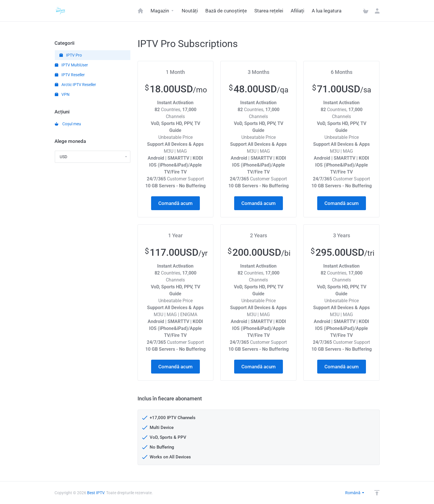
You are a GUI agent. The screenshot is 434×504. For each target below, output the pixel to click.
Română (355, 493)
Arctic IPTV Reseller (75, 85)
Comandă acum (175, 203)
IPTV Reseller (70, 75)
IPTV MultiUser (71, 65)
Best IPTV (96, 493)
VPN (62, 94)
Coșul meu (68, 124)
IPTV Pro (71, 55)
